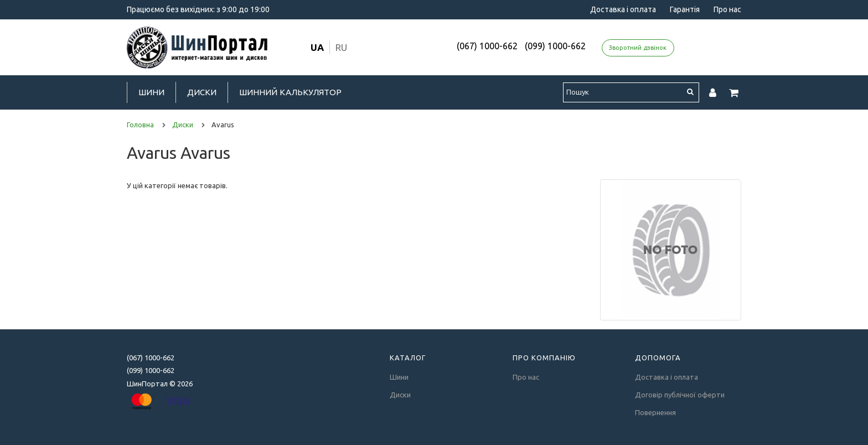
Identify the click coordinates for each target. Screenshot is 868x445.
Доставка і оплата (623, 9)
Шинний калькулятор (290, 92)
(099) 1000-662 (555, 46)
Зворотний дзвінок (638, 48)
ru (341, 47)
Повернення (655, 412)
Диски (202, 92)
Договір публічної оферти (680, 395)
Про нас (727, 9)
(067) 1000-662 (487, 46)
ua (317, 47)
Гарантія (685, 9)
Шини (151, 92)
